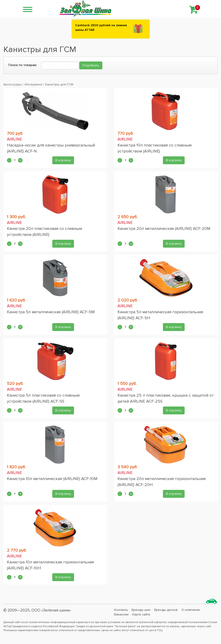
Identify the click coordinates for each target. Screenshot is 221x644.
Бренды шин (141, 610)
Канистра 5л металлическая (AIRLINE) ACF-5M (51, 312)
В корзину (63, 160)
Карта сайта (141, 614)
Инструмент (33, 84)
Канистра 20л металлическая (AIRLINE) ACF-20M (164, 228)
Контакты (121, 610)
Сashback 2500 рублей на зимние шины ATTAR (101, 28)
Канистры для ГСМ (59, 84)
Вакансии (121, 614)
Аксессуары (13, 84)
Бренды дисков (166, 610)
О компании (191, 610)
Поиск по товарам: (23, 65)
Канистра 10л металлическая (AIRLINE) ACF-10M (52, 479)
